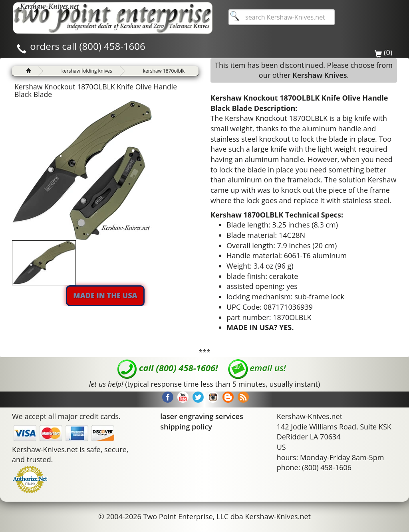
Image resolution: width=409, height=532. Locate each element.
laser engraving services (202, 416)
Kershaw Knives (320, 75)
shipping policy (186, 427)
